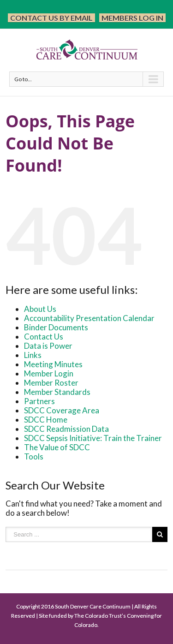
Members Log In (132, 18)
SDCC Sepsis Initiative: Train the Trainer (93, 438)
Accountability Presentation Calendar (89, 318)
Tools (34, 456)
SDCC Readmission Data (66, 429)
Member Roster (51, 383)
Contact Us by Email (51, 18)
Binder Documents (56, 327)
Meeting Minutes (53, 364)
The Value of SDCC (57, 447)
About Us (40, 309)
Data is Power (48, 346)
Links (33, 355)
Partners (39, 401)
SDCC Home (46, 420)
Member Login (49, 373)
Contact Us (44, 337)
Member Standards (57, 392)
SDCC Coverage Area (62, 410)
